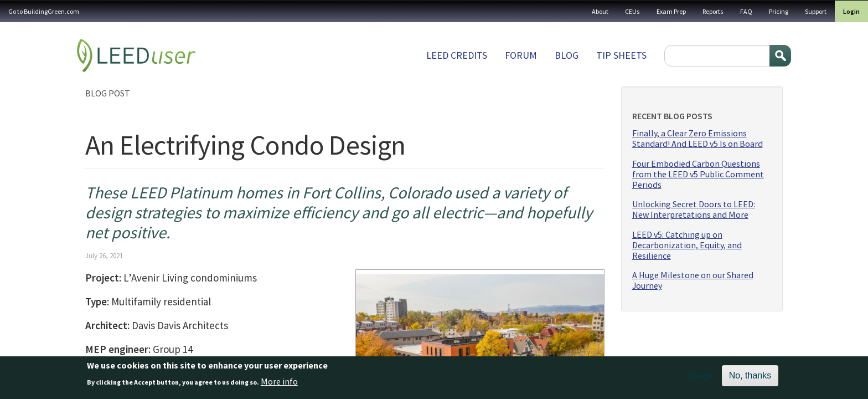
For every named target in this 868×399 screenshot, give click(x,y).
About (600, 11)
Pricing (779, 11)
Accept (700, 378)
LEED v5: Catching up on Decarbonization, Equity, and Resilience (687, 245)
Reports (713, 11)
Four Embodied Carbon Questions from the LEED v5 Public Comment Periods (698, 174)
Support (816, 11)
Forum (521, 55)
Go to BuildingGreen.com (44, 11)
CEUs (632, 11)
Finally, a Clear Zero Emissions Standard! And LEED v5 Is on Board (697, 139)
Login (851, 11)
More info (279, 383)
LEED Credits (457, 55)
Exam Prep (671, 11)
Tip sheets (621, 55)
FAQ (746, 11)
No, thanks (750, 378)
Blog (567, 55)
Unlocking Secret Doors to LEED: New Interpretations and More (694, 209)
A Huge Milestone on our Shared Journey (693, 280)
